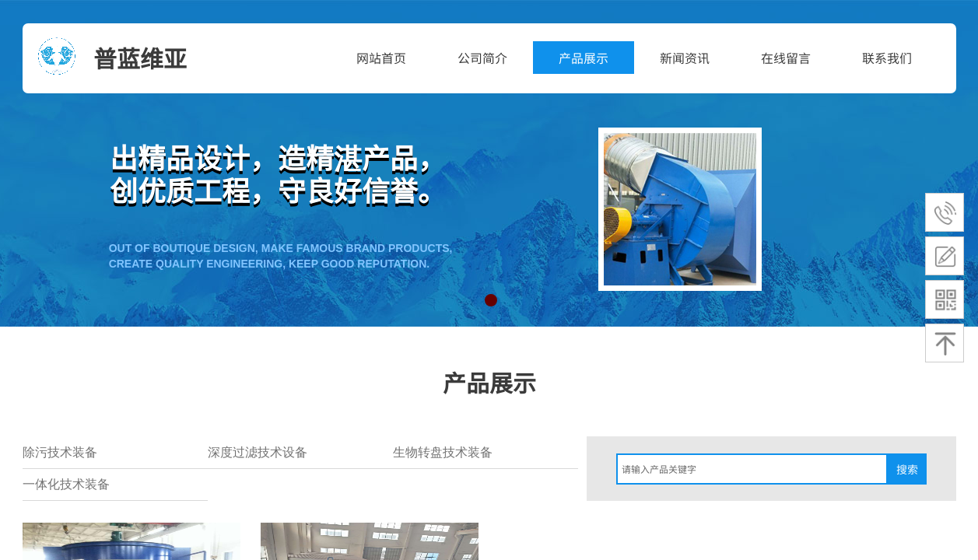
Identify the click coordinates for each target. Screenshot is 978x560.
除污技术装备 (60, 452)
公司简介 (482, 58)
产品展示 (584, 58)
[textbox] (752, 469)
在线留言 (786, 58)
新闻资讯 (685, 58)
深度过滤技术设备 (258, 452)
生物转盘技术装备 (443, 452)
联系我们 (887, 58)
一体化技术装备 (66, 484)
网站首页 (381, 58)
